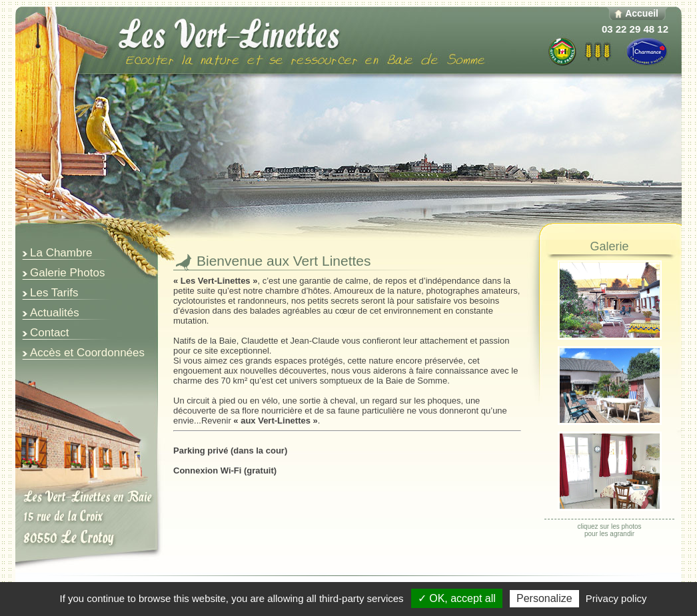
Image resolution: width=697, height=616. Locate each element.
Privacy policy (616, 598)
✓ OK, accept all (457, 598)
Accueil (642, 13)
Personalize (544, 598)
